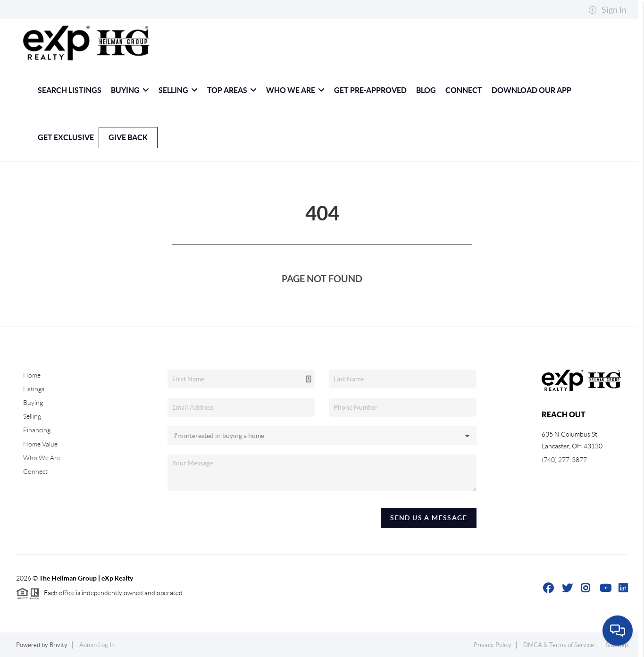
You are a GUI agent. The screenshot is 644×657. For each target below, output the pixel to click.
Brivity (59, 645)
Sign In (607, 10)
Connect (464, 90)
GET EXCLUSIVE (66, 137)
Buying (130, 90)
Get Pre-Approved (370, 90)
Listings (34, 389)
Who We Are (295, 90)
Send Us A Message (429, 518)
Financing (37, 430)
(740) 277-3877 (564, 460)
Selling (178, 90)
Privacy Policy (493, 645)
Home (32, 375)
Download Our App (531, 90)
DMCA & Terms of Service (559, 645)
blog (426, 90)
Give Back (128, 137)
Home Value (40, 444)
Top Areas (232, 90)
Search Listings (70, 90)
